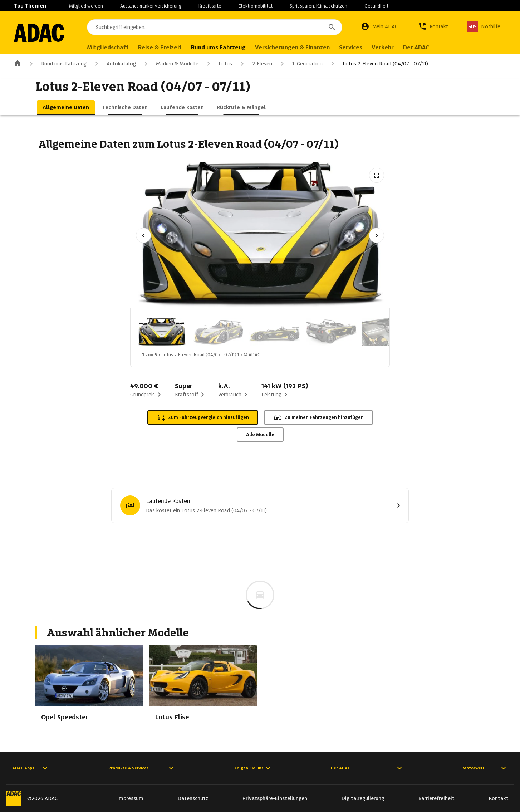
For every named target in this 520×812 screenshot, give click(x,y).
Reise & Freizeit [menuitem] (160, 47)
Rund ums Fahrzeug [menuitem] (218, 47)
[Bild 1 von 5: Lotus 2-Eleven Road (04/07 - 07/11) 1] (162, 332)
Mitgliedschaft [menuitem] (108, 47)
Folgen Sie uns (253, 768)
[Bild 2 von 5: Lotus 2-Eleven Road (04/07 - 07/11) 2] (218, 332)
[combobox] (215, 27)
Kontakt (499, 798)
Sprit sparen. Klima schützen (318, 6)
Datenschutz (193, 798)
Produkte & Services (142, 768)
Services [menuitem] (351, 47)
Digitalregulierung (363, 798)
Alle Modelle (260, 434)
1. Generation (300, 64)
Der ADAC (367, 768)
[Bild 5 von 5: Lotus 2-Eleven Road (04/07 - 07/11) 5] (388, 332)
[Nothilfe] (484, 26)
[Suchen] (332, 27)
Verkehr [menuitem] (383, 47)
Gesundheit (376, 6)
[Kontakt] (433, 26)
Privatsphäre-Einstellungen (275, 798)
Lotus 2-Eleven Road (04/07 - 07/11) (378, 64)
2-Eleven (255, 64)
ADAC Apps (31, 768)
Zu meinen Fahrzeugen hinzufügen (318, 417)
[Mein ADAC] (379, 26)
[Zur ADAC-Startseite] (39, 33)
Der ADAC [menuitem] (416, 47)
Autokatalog (114, 64)
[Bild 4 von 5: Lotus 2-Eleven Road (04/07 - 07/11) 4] (331, 332)
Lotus (218, 64)
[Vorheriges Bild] (143, 235)
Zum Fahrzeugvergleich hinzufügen (203, 417)
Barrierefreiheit (436, 798)
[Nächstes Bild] (377, 235)
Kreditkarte (210, 6)
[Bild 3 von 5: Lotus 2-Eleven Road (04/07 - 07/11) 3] (275, 332)
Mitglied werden (86, 6)
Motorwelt (485, 768)
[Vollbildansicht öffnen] (377, 175)
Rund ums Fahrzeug (57, 64)
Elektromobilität (256, 6)
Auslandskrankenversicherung (151, 6)
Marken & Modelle (170, 64)
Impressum (130, 798)
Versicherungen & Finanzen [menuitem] (292, 47)
